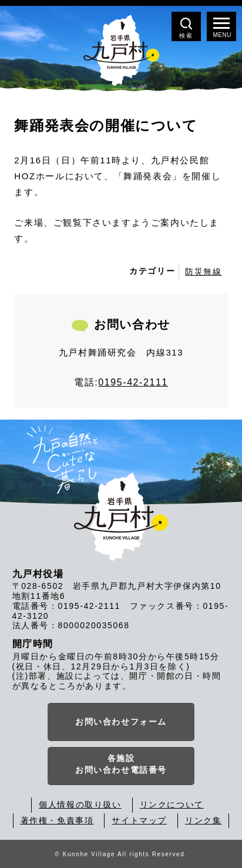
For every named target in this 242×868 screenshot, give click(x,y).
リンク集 (203, 820)
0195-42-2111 (133, 382)
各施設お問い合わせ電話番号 (121, 764)
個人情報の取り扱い (80, 805)
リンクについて (172, 805)
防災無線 (203, 272)
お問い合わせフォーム (121, 722)
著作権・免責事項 (57, 820)
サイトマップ (139, 820)
